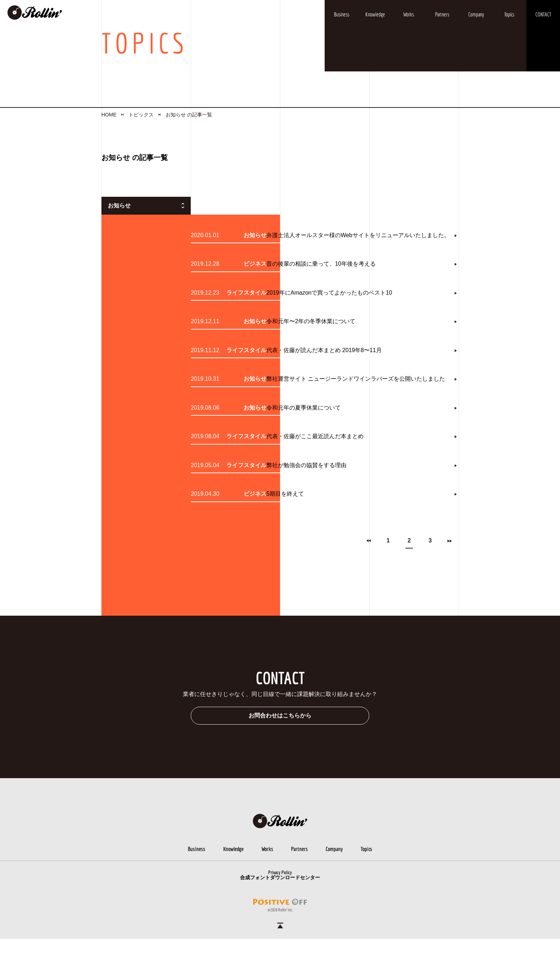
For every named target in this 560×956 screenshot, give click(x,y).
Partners (442, 14)
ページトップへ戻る (280, 943)
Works (409, 14)
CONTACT (543, 14)
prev (369, 558)
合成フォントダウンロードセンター (280, 895)
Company (476, 14)
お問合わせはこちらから (280, 733)
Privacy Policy (280, 890)
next (450, 558)
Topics (509, 14)
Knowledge (375, 14)
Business (342, 14)
